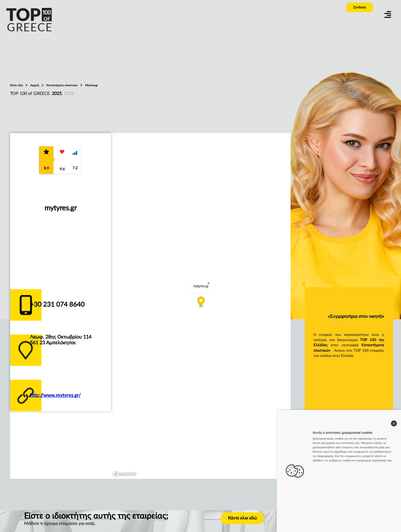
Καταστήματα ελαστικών (62, 85)
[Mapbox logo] (125, 474)
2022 (69, 94)
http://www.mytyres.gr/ (55, 395)
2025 (57, 94)
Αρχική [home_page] (35, 85)
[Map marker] (201, 302)
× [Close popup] (209, 283)
